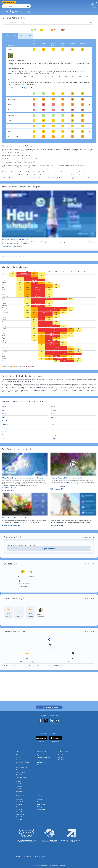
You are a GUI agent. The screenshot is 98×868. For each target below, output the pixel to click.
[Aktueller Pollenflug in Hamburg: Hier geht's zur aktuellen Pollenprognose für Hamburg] (25, 426)
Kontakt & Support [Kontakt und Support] (63, 849)
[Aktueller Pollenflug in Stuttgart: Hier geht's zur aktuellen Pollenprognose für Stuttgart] (73, 436)
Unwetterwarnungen (21, 758)
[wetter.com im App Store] (56, 737)
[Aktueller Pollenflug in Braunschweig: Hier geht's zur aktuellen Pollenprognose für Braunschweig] (25, 419)
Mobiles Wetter (63, 749)
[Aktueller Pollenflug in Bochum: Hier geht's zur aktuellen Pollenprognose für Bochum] (25, 412)
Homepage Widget (21, 770)
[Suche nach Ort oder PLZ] (33, 2)
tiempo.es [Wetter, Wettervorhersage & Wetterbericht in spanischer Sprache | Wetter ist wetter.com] (19, 779)
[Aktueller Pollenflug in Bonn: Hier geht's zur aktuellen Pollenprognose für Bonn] (25, 415)
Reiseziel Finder (41, 802)
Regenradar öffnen (49, 546)
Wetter (18, 749)
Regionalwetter (20, 807)
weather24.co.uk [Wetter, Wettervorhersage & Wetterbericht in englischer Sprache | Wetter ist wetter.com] (20, 789)
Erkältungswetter (42, 805)
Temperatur (40, 758)
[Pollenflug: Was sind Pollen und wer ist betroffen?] (72, 470)
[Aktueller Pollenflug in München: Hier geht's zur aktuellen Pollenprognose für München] (73, 426)
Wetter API (19, 772)
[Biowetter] (72, 508)
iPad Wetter (61, 755)
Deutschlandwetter (21, 800)
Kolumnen (19, 755)
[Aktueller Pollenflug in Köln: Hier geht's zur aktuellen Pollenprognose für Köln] (25, 436)
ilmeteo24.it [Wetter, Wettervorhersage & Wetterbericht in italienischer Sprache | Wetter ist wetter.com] (19, 784)
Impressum (73, 849)
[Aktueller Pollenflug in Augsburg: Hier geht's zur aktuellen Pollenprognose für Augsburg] (25, 404)
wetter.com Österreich (22, 765)
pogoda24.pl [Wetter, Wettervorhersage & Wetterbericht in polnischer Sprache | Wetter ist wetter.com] (19, 786)
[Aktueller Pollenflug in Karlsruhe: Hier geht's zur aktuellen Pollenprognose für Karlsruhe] (25, 433)
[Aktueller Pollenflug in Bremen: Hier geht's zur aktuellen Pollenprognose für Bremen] (73, 404)
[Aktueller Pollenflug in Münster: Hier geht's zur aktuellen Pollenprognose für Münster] (73, 429)
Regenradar (40, 753)
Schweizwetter (20, 802)
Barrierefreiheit (28, 854)
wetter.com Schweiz (21, 763)
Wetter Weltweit (20, 812)
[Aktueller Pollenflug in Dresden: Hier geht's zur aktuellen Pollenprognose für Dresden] (73, 412)
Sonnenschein (41, 760)
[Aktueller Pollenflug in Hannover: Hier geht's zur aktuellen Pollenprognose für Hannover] (25, 429)
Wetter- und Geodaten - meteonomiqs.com (22, 776)
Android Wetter (62, 758)
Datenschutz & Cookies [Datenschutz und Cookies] (33, 849)
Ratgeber (40, 794)
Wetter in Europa (20, 810)
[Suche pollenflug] (91, 21)
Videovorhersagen (21, 753)
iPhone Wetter (62, 753)
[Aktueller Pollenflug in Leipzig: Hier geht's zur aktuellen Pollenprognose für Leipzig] (73, 422)
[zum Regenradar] (88, 535)
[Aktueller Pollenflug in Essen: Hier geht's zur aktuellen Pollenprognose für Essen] (73, 419)
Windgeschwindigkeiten (43, 755)
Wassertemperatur (42, 763)
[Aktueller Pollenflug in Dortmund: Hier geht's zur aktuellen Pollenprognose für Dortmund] (73, 408)
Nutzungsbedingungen (40, 854)
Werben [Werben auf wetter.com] (18, 768)
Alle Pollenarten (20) (26, 34)
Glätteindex (40, 800)
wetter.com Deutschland (22, 760)
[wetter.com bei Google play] (41, 737)
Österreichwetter (20, 805)
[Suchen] (45, 2)
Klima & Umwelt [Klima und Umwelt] (41, 807)
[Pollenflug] (92, 2)
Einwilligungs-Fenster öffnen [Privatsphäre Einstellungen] (49, 849)
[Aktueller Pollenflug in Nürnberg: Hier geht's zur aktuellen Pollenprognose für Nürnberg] (73, 433)
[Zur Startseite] (10, 2)
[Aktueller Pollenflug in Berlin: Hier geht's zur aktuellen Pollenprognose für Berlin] (25, 408)
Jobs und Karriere (20, 849)
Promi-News (19, 817)
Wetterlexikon (20, 815)
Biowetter (40, 797)
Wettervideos (20, 794)
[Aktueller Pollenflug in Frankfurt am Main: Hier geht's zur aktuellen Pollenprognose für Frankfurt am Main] (25, 422)
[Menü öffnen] (96, 2)
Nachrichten (19, 797)
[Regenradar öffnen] (49, 546)
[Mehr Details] (89, 562)
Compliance (18, 854)
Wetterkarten (41, 749)
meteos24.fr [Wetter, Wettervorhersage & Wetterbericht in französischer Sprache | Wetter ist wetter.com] (19, 781)
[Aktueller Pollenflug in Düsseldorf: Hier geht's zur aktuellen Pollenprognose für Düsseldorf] (73, 415)
